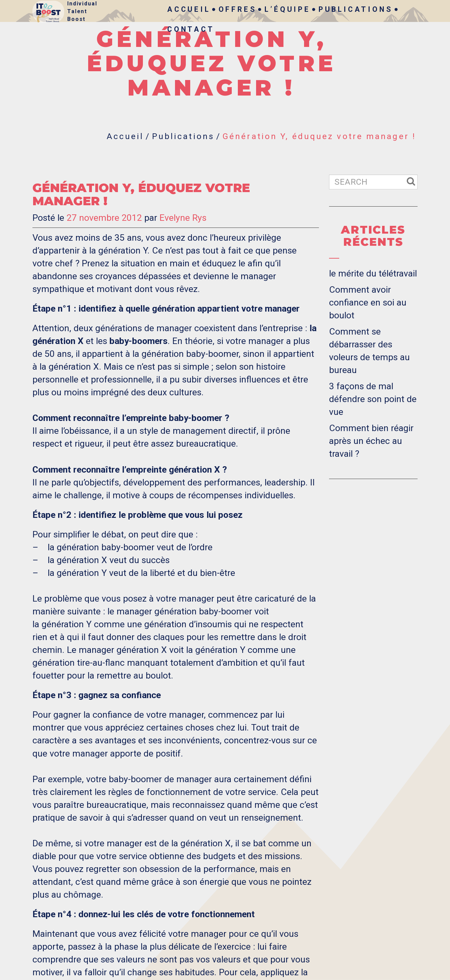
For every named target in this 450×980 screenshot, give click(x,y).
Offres (238, 9)
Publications (356, 9)
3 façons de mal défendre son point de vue (373, 399)
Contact (191, 29)
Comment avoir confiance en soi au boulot (368, 302)
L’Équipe (287, 9)
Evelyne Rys (183, 218)
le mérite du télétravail (373, 273)
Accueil (189, 9)
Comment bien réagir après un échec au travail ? (371, 441)
